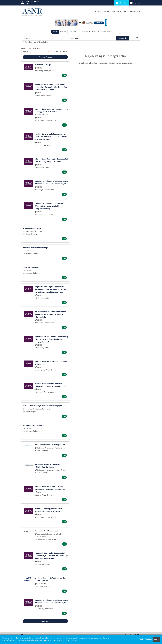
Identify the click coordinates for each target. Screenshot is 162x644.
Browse (63, 32)
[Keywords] (45, 38)
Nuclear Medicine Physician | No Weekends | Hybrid (43, 406)
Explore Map (74, 32)
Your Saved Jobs (104, 32)
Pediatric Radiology (43, 65)
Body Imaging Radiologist (33, 425)
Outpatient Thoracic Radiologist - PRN (50, 445)
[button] (134, 38)
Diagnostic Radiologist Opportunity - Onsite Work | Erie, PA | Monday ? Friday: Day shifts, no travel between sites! (50, 289)
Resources (136, 11)
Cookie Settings (145, 639)
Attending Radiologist (32, 228)
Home (98, 11)
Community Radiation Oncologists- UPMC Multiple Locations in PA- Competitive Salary (49, 206)
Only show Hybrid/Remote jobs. (37, 42)
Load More (45, 621)
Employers (135, 3)
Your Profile (119, 11)
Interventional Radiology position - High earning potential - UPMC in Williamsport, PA (51, 112)
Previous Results (45, 57)
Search (55, 32)
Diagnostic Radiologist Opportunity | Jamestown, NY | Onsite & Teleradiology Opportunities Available (51, 556)
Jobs (107, 11)
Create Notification (60, 51)
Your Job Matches (88, 32)
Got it (156, 639)
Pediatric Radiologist (31, 267)
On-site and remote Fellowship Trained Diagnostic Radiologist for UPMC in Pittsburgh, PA (50, 314)
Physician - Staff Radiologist (46, 531)
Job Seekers (122, 3)
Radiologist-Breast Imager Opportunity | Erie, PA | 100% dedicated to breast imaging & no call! (51, 339)
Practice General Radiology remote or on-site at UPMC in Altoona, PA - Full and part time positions (51, 137)
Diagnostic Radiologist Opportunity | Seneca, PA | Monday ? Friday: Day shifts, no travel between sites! (51, 87)
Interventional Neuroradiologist (36, 248)
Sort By (25, 51)
